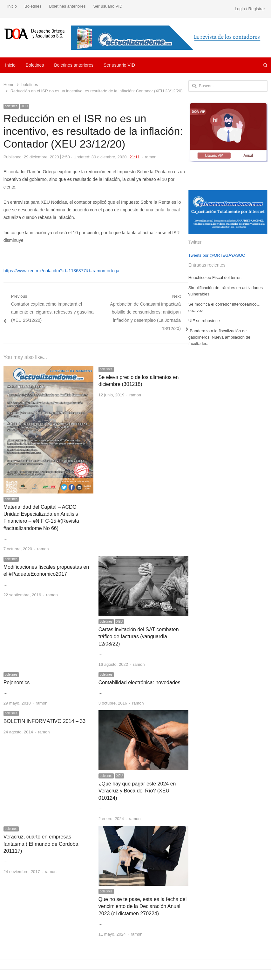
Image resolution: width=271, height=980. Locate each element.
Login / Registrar (250, 9)
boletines (11, 106)
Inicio (12, 6)
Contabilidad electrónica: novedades (139, 682)
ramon (151, 157)
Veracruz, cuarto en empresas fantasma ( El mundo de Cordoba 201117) (41, 844)
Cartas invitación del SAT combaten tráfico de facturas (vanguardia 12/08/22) (139, 637)
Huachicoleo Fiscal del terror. (215, 278)
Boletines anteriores (68, 6)
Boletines (33, 6)
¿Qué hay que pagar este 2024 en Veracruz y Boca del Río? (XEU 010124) (137, 791)
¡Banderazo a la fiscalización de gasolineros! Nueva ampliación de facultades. (219, 337)
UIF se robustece (204, 321)
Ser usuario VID (108, 6)
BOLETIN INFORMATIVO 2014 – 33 (44, 721)
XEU (25, 106)
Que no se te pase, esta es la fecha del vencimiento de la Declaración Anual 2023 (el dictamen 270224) (143, 906)
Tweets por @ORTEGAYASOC (217, 255)
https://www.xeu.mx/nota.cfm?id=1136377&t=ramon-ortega (61, 271)
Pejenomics (17, 682)
